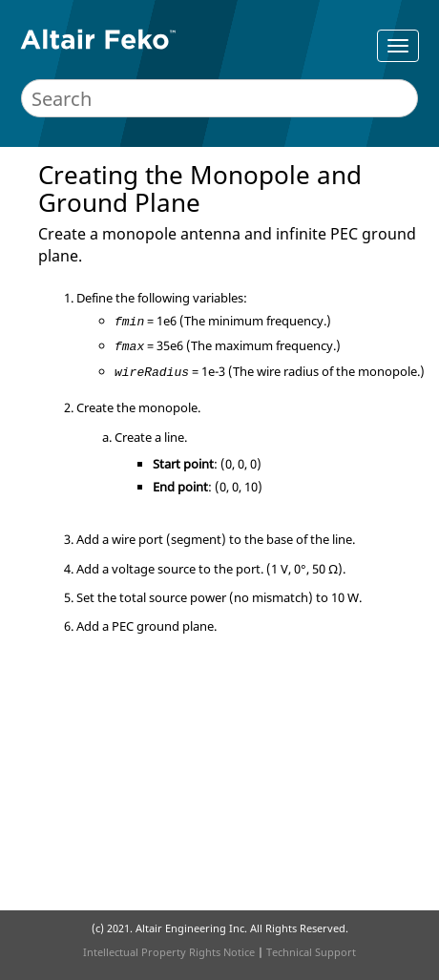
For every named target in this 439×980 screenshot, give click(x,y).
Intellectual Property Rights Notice (169, 952)
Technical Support (311, 952)
